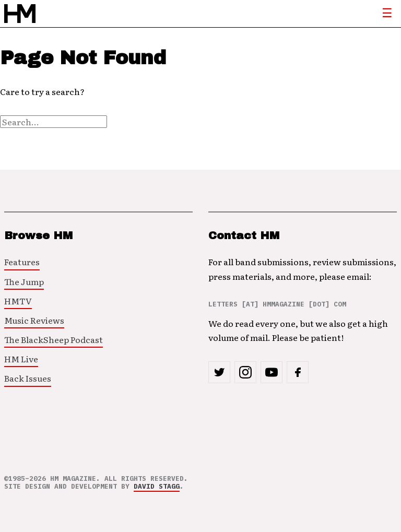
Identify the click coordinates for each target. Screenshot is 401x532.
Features (22, 262)
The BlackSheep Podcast (54, 339)
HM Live (21, 359)
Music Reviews (34, 320)
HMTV (18, 301)
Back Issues (28, 378)
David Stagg (157, 486)
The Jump (24, 281)
